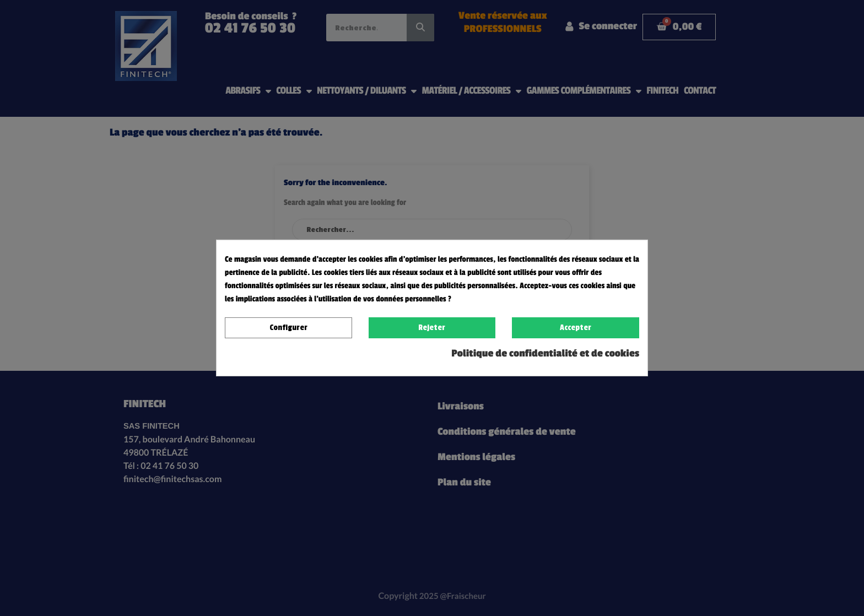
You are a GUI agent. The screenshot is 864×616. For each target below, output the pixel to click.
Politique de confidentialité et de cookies (545, 354)
